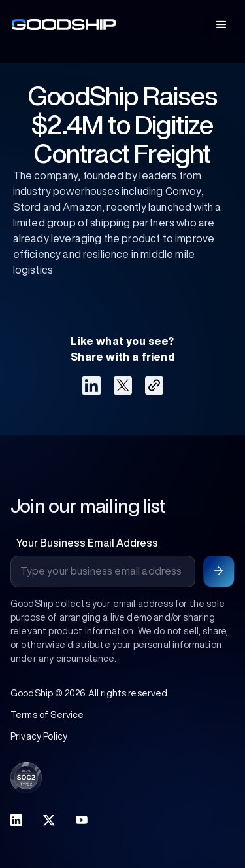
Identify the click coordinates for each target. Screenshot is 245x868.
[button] (221, 25)
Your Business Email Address (87, 543)
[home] (61, 25)
